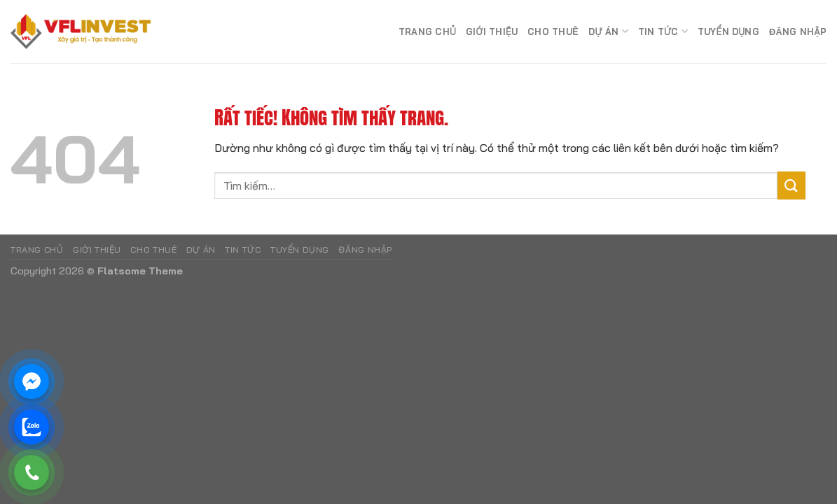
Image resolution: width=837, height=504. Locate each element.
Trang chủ (427, 31)
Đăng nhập (798, 31)
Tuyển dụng (728, 31)
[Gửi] (791, 185)
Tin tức (663, 31)
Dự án (608, 31)
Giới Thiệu (492, 31)
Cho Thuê (553, 31)
